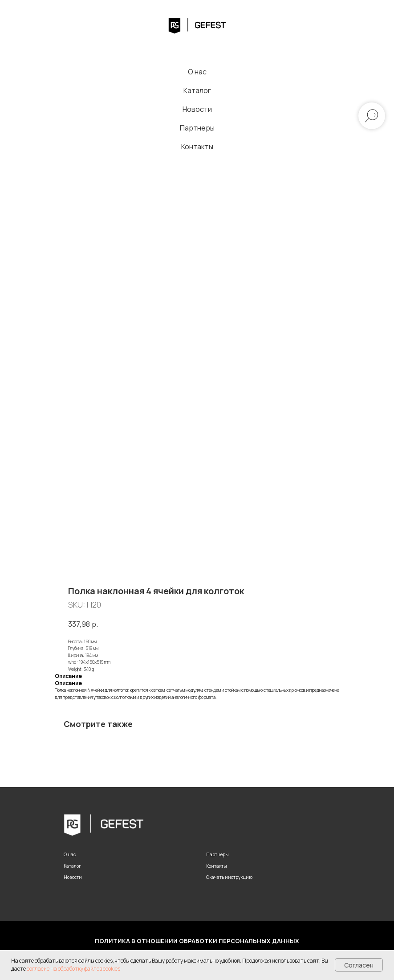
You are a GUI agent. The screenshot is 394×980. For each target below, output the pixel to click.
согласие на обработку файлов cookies (73, 969)
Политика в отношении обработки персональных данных (197, 941)
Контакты (197, 147)
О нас (197, 72)
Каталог (197, 90)
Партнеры (197, 128)
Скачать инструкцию (229, 877)
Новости (197, 109)
